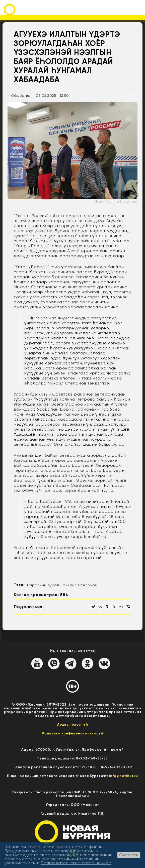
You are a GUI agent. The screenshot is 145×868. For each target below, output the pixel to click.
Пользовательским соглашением (76, 863)
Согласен (129, 855)
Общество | (22, 95)
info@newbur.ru (124, 776)
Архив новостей (73, 725)
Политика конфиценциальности (72, 733)
